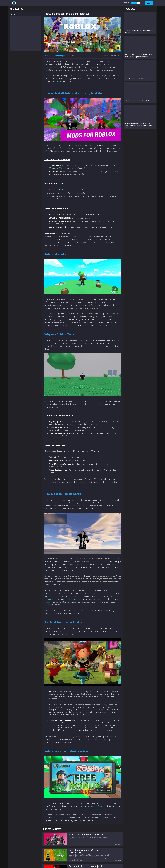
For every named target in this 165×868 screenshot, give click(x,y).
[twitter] (115, 67)
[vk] (119, 67)
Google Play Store (95, 817)
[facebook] (112, 67)
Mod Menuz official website (72, 200)
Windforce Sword (54, 610)
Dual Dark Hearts (71, 610)
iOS (60, 179)
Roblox (60, 92)
